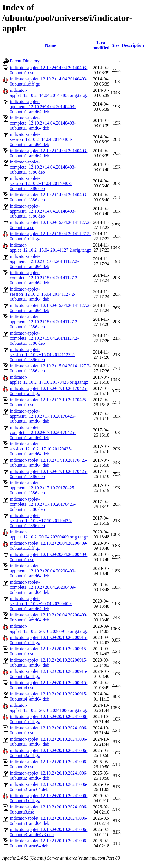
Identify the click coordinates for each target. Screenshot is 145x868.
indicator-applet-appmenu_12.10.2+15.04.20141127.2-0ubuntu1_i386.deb (44, 322)
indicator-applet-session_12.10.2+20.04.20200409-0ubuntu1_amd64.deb (41, 604)
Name (50, 45)
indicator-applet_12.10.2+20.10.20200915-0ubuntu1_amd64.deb (49, 663)
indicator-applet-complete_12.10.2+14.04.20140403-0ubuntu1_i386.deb (43, 167)
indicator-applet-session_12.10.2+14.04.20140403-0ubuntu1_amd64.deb (41, 139)
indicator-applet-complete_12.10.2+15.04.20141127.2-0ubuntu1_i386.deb (44, 338)
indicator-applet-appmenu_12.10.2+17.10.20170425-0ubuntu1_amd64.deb (43, 416)
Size (116, 45)
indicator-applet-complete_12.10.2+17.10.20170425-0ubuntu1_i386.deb (43, 504)
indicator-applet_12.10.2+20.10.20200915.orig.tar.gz (49, 629)
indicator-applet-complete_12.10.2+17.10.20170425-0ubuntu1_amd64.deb (43, 432)
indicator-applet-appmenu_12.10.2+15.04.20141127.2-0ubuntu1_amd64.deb (44, 261)
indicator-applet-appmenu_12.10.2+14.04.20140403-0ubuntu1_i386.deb (43, 211)
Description (133, 45)
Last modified (101, 45)
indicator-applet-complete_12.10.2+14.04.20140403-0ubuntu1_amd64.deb (43, 123)
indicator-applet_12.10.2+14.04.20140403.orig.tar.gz (49, 93)
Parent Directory (25, 61)
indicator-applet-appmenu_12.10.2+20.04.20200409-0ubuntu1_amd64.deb (43, 571)
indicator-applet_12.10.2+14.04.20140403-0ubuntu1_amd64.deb (49, 153)
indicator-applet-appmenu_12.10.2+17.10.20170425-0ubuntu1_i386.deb (43, 488)
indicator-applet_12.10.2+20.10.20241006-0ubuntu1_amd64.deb (49, 742)
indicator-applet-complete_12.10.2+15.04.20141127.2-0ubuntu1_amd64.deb (44, 278)
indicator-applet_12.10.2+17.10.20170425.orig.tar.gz (49, 380)
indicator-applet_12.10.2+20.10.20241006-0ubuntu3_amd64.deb (49, 821)
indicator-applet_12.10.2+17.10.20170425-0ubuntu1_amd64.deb (49, 463)
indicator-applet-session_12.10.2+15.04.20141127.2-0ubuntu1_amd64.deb (43, 294)
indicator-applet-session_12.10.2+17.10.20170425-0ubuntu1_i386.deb (41, 521)
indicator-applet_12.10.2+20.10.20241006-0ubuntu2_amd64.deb (49, 776)
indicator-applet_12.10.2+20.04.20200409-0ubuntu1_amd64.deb (49, 617)
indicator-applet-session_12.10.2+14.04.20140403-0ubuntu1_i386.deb (41, 183)
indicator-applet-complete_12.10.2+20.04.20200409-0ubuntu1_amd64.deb (43, 587)
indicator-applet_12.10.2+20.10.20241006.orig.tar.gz (49, 708)
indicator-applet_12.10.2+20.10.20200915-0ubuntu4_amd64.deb (49, 696)
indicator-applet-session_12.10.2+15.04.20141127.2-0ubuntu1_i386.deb (43, 355)
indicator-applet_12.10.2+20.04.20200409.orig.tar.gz (49, 534)
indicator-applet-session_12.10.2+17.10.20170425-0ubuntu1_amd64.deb (41, 449)
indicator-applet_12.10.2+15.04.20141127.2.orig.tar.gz (50, 247)
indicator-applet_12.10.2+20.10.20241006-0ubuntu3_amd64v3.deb (49, 832)
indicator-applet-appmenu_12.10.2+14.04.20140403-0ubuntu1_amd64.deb (43, 107)
